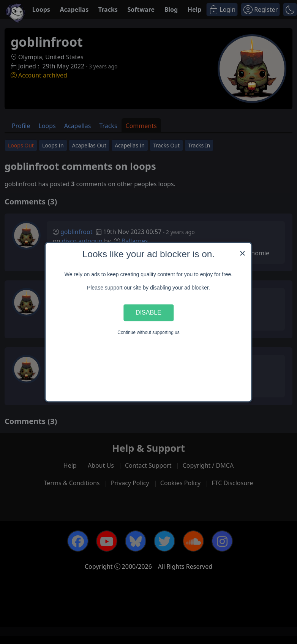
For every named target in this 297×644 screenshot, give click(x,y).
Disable (148, 313)
